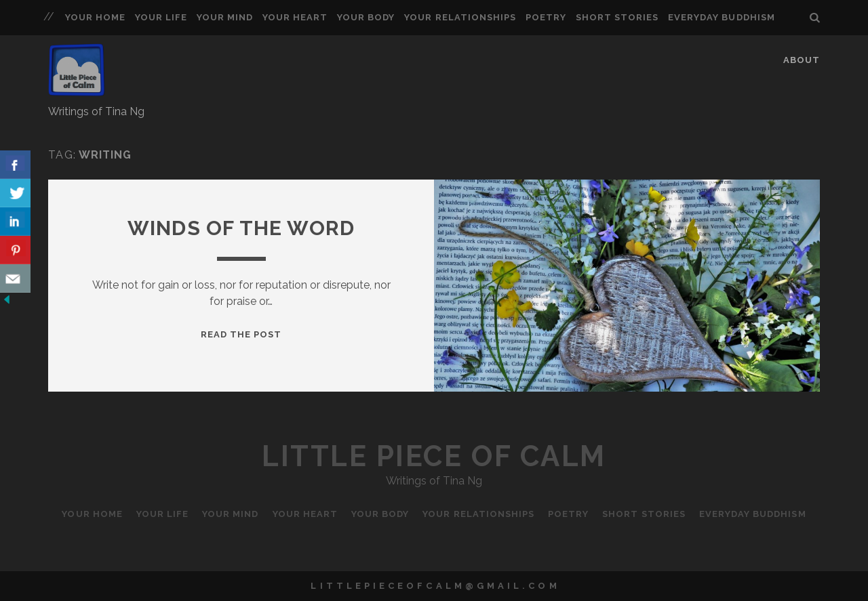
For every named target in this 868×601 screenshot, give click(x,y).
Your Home (95, 17)
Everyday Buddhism (722, 17)
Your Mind (225, 17)
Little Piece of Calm (434, 456)
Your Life (161, 17)
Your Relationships (460, 17)
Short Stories (617, 17)
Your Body (366, 17)
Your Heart (295, 17)
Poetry (546, 17)
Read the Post (241, 334)
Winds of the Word (241, 228)
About (802, 60)
